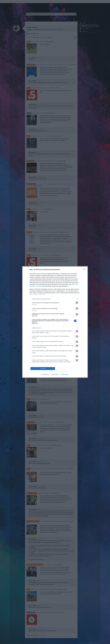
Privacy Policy (65, 375)
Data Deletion (45, 375)
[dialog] (55, 322)
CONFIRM (43, 369)
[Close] (84, 270)
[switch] (76, 303)
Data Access (55, 375)
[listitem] (55, 299)
